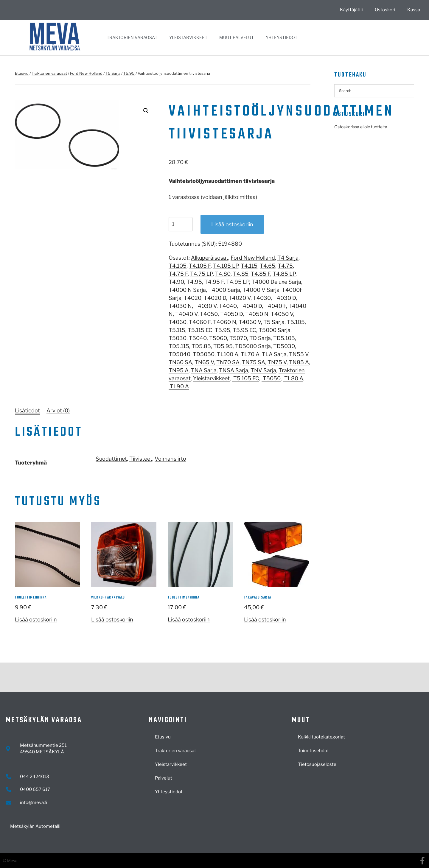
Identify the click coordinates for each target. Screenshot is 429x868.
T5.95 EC (244, 330)
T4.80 (223, 274)
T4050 (209, 314)
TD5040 (179, 354)
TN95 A (179, 370)
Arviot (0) (58, 410)
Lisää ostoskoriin (232, 224)
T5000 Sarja (275, 330)
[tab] (27, 410)
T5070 (238, 338)
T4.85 (241, 274)
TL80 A (293, 378)
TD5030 (284, 346)
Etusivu (22, 73)
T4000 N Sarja (187, 290)
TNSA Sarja (234, 370)
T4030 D (285, 298)
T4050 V (282, 314)
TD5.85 (201, 346)
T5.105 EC (246, 378)
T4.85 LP (284, 274)
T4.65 (268, 266)
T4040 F (275, 306)
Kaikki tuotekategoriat (321, 737)
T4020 (193, 298)
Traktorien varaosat (132, 37)
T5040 (198, 338)
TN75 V (277, 362)
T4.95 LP (238, 282)
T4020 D (215, 298)
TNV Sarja (263, 370)
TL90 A (179, 386)
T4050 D (231, 314)
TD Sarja (260, 338)
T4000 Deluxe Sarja (276, 282)
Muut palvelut (237, 37)
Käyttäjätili (351, 10)
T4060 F (200, 322)
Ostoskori (385, 10)
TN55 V (299, 354)
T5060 (218, 338)
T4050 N (257, 314)
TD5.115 (179, 346)
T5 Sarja (113, 73)
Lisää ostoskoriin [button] (36, 620)
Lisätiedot (27, 410)
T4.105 (178, 266)
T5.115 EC (200, 330)
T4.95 (194, 282)
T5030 (178, 338)
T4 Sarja (288, 258)
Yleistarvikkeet (188, 37)
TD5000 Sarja (253, 346)
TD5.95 (223, 346)
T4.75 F (178, 274)
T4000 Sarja (224, 290)
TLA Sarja (274, 354)
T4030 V (205, 306)
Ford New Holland (86, 73)
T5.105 (296, 322)
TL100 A (228, 354)
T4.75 (285, 266)
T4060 (178, 322)
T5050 (271, 378)
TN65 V (204, 362)
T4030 (262, 298)
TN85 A (299, 362)
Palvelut (164, 778)
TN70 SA (228, 362)
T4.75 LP (201, 274)
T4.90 (176, 282)
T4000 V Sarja (261, 290)
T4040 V (186, 314)
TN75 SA (254, 362)
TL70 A (250, 354)
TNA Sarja (204, 370)
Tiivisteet (141, 459)
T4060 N (225, 322)
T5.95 (129, 73)
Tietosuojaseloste (317, 764)
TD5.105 (284, 338)
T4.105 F (200, 266)
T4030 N (180, 306)
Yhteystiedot (282, 37)
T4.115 (249, 266)
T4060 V (250, 322)
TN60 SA (180, 362)
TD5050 (204, 354)
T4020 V (240, 298)
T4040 (228, 306)
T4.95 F (214, 282)
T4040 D (251, 306)
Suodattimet (111, 459)
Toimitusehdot (313, 751)
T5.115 (177, 330)
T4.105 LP (226, 266)
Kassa (414, 10)
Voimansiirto (170, 459)
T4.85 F (261, 274)
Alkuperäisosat (210, 258)
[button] (146, 111)
